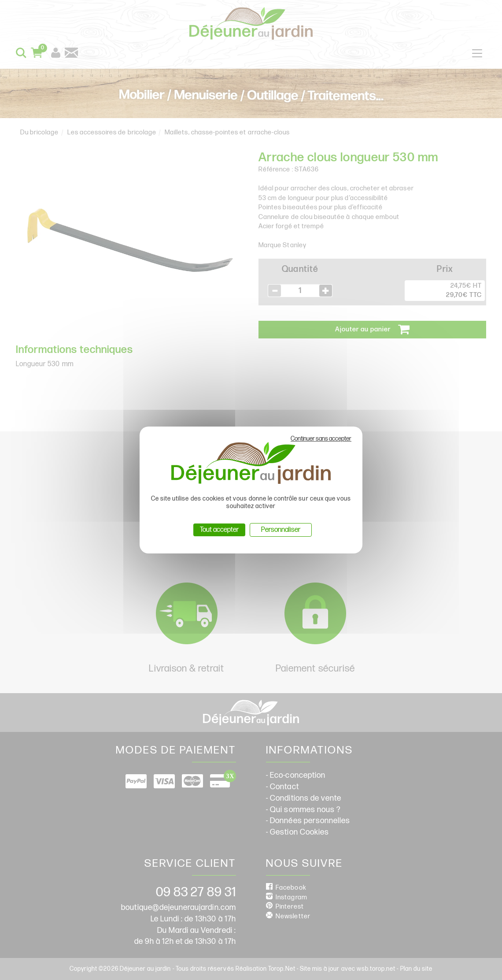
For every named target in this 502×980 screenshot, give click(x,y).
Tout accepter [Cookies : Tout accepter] (219, 530)
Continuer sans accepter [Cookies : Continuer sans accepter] (321, 439)
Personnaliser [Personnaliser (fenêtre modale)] (281, 530)
